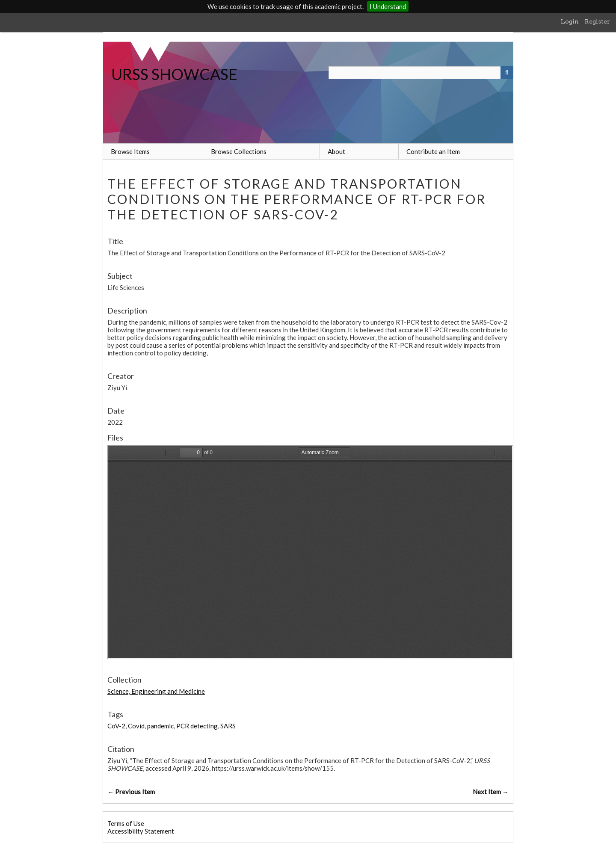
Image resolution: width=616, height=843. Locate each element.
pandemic (160, 726)
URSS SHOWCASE (174, 74)
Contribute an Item (433, 151)
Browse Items (130, 151)
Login (570, 21)
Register (597, 21)
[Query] (421, 73)
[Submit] (507, 73)
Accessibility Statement (141, 831)
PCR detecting (197, 726)
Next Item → (491, 792)
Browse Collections (239, 151)
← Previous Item (131, 792)
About (336, 151)
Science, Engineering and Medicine (156, 691)
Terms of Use (126, 823)
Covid (136, 726)
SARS (228, 726)
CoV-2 (116, 726)
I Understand (388, 6)
